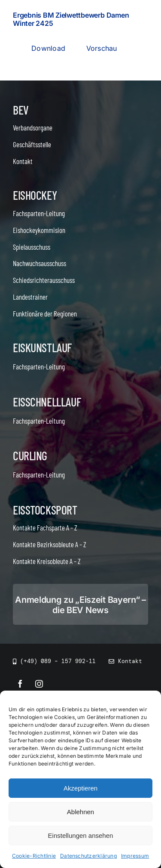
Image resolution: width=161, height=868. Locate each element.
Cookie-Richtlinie (34, 856)
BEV (21, 110)
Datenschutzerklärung (88, 856)
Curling (30, 456)
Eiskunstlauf (42, 347)
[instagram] (39, 684)
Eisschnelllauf (47, 402)
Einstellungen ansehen (81, 836)
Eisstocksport (45, 510)
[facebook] (20, 684)
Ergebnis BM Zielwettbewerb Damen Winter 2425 (71, 19)
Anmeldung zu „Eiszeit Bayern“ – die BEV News (80, 605)
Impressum (135, 856)
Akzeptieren (80, 789)
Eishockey (35, 195)
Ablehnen (80, 812)
